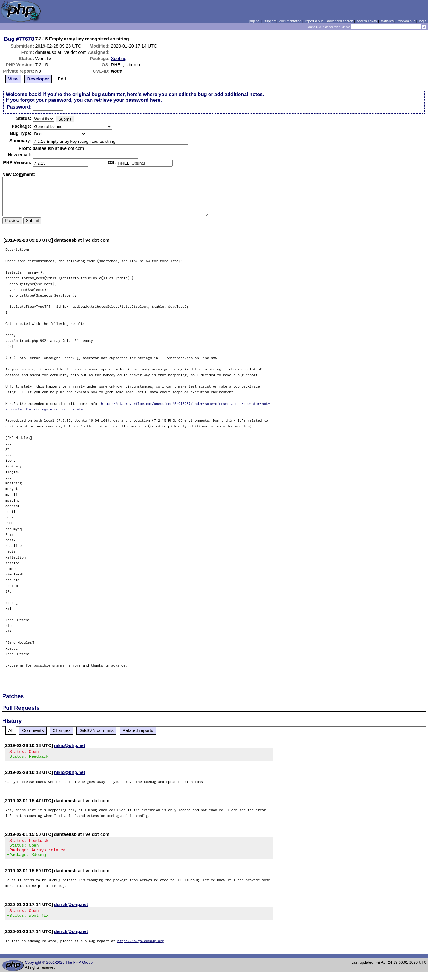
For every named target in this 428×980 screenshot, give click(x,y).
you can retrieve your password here (117, 100)
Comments (33, 730)
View (13, 79)
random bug (406, 21)
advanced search (340, 21)
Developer (38, 79)
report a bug (314, 21)
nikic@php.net (70, 745)
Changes (62, 730)
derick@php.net (71, 910)
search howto (367, 21)
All (11, 730)
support (270, 21)
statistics (387, 21)
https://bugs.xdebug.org (141, 948)
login (423, 21)
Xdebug (119, 59)
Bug (9, 39)
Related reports (138, 730)
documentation (290, 21)
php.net (255, 21)
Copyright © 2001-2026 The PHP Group (59, 970)
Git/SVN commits (96, 730)
